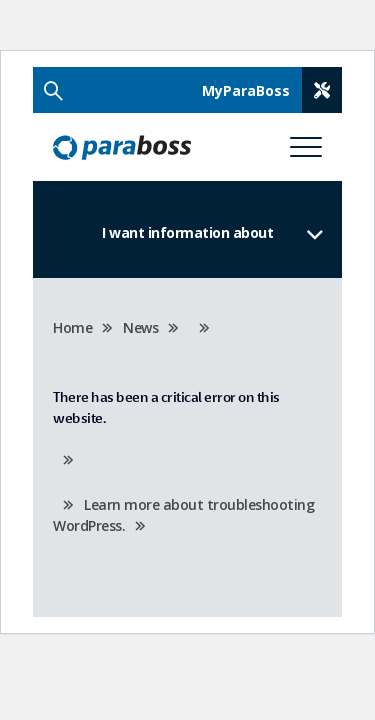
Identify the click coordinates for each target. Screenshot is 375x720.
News (140, 327)
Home (72, 327)
